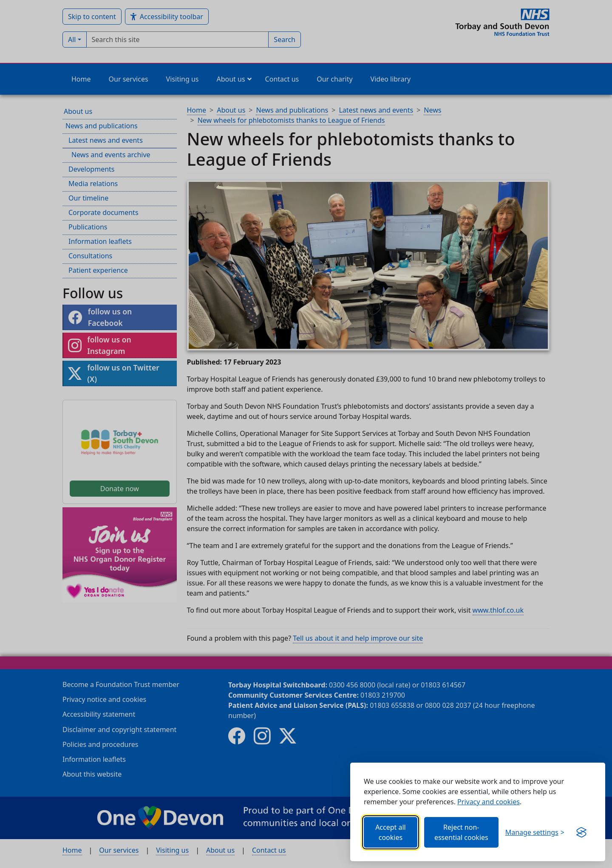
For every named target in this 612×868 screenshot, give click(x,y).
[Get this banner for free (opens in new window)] (581, 832)
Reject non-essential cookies (461, 832)
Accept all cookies (391, 832)
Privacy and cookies (489, 802)
